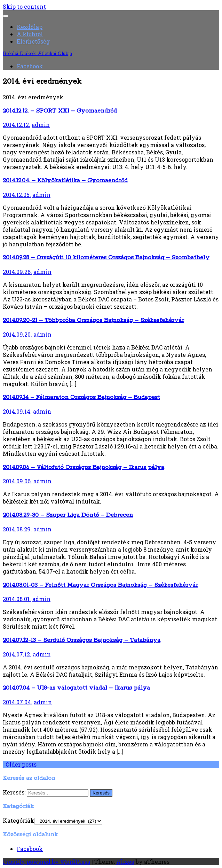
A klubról (30, 34)
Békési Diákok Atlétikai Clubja (37, 54)
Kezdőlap (30, 27)
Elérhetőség (33, 41)
